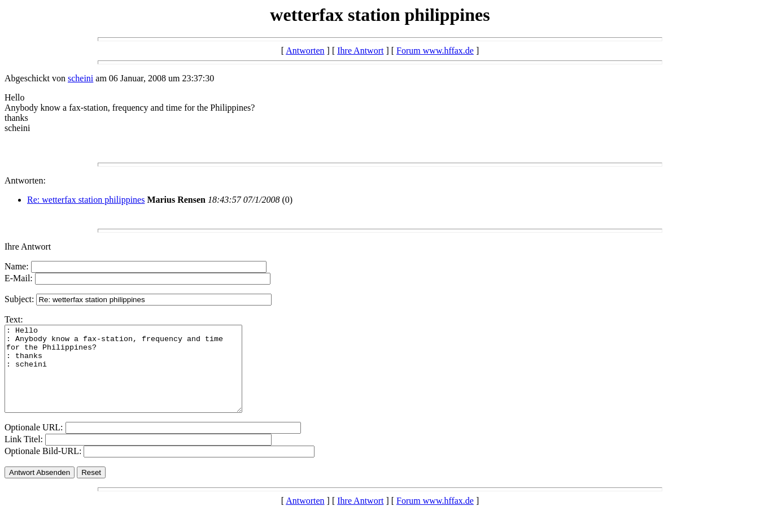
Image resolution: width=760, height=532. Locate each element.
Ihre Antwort (360, 51)
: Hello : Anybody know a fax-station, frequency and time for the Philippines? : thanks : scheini (137, 377)
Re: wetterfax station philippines (86, 200)
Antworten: (25, 180)
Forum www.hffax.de (435, 51)
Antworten (305, 51)
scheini (80, 78)
